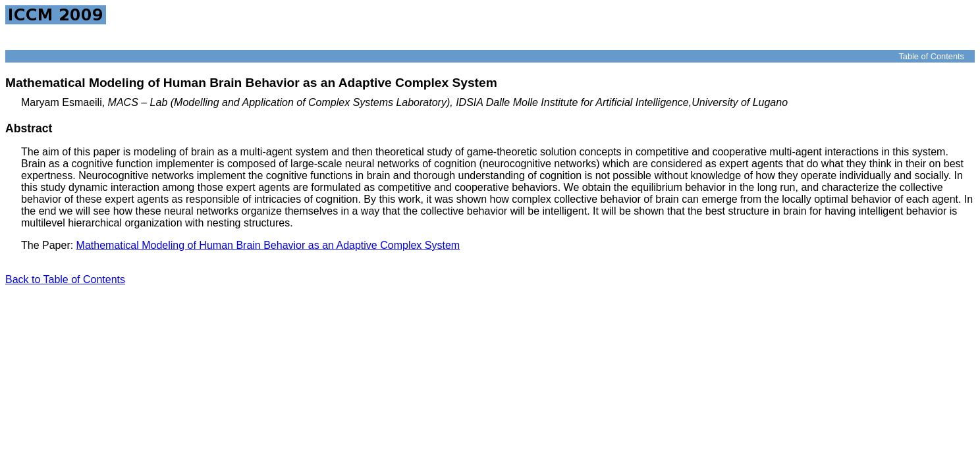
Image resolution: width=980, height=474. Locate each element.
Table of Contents (931, 56)
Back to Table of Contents (65, 279)
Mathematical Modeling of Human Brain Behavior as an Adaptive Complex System (268, 245)
